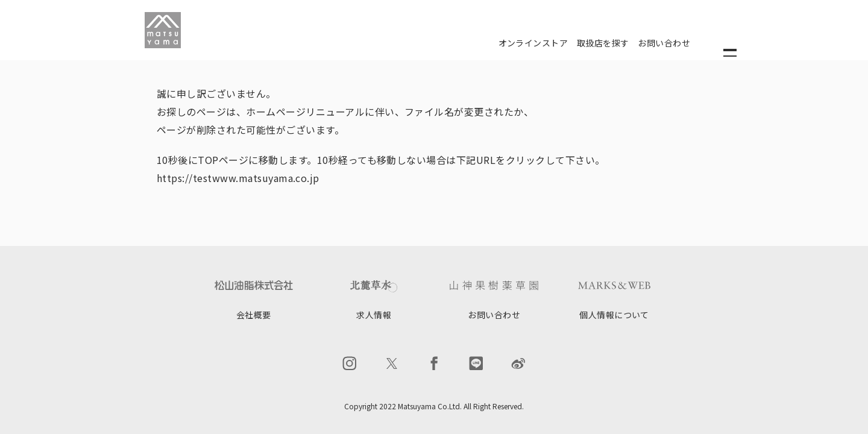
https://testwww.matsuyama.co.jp (238, 178)
